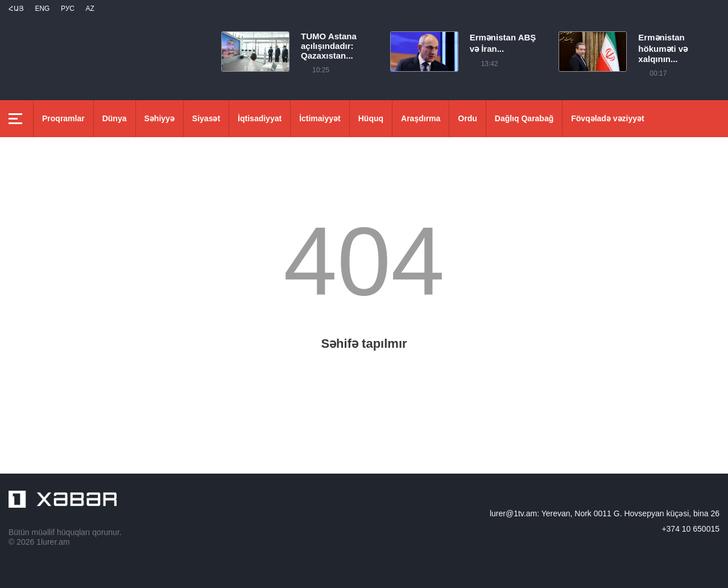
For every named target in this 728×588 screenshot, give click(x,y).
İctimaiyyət (320, 118)
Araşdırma (421, 118)
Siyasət (206, 118)
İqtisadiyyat (260, 118)
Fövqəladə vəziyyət (607, 118)
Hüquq (371, 118)
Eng (42, 9)
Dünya (115, 118)
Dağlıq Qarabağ (524, 118)
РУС (68, 9)
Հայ (16, 9)
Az (90, 9)
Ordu (467, 118)
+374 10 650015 (690, 529)
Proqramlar (63, 118)
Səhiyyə (160, 118)
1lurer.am (53, 542)
